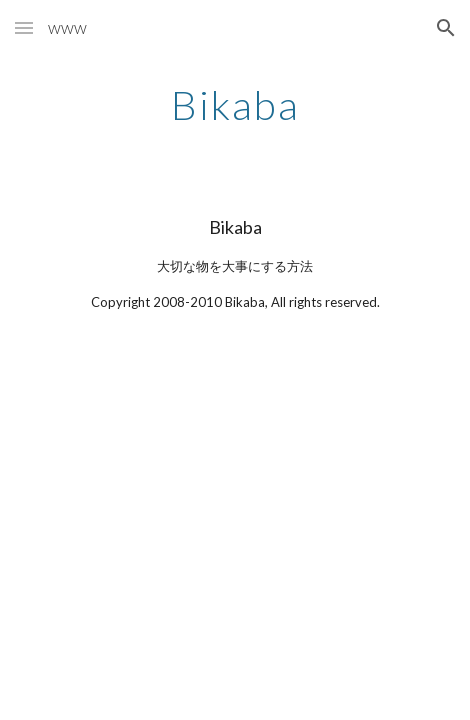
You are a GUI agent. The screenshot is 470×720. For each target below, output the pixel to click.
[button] (24, 27)
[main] (235, 105)
